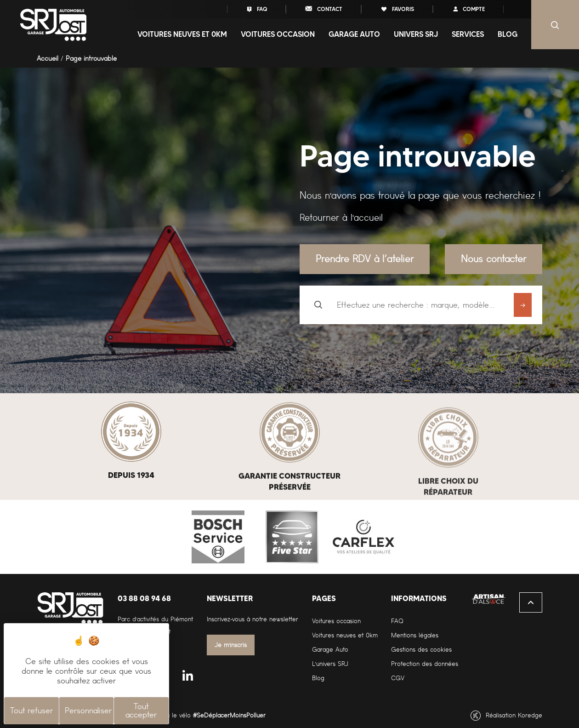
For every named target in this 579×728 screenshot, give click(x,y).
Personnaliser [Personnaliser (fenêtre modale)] (88, 711)
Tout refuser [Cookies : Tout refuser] (31, 711)
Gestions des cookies (421, 650)
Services (468, 34)
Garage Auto (330, 650)
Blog (508, 34)
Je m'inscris (231, 645)
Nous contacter (494, 258)
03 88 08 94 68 (144, 598)
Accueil (48, 58)
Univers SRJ (416, 34)
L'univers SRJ (330, 664)
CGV (398, 678)
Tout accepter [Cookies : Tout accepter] (141, 711)
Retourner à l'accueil (341, 218)
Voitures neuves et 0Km (182, 34)
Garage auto (354, 34)
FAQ (256, 9)
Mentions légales (415, 635)
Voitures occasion (278, 34)
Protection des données (425, 664)
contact (324, 9)
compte (468, 9)
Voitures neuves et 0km (345, 635)
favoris (397, 9)
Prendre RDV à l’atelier (365, 258)
